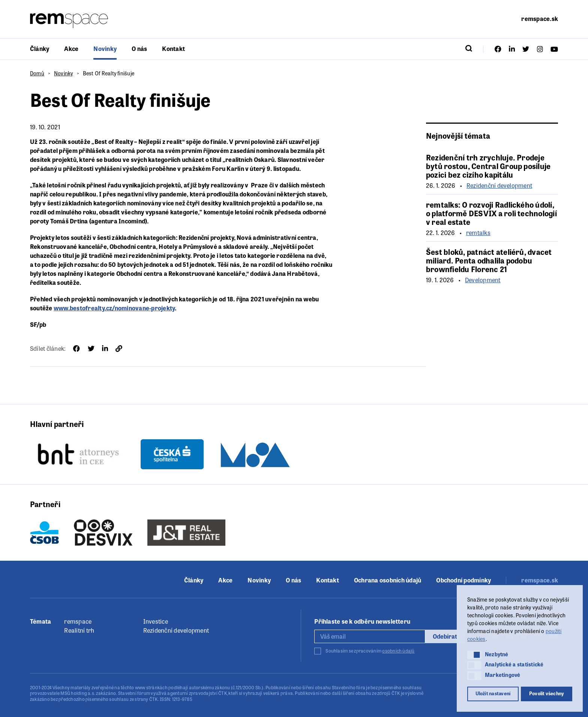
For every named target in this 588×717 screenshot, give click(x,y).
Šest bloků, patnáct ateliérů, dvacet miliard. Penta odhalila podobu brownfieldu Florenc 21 (489, 260)
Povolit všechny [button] (547, 693)
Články (40, 49)
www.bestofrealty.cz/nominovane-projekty (114, 308)
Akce (71, 49)
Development (483, 280)
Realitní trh (79, 630)
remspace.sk (540, 19)
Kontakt (173, 49)
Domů (37, 73)
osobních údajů (398, 651)
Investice (156, 621)
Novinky (105, 49)
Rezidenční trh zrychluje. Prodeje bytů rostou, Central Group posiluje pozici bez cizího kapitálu (488, 166)
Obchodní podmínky (463, 580)
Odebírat (445, 636)
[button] (474, 655)
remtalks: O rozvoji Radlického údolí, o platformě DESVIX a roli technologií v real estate (491, 213)
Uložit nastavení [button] (493, 693)
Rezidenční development (499, 186)
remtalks (478, 233)
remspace (78, 621)
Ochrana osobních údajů (388, 580)
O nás (139, 49)
